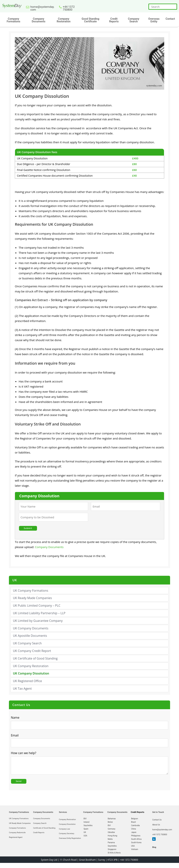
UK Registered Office (27, 680)
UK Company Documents (31, 627)
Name (15, 716)
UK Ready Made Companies (32, 597)
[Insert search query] (163, 7)
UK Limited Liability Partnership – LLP (39, 612)
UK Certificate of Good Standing (35, 657)
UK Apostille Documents (30, 635)
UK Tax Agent (22, 687)
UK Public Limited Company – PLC (37, 604)
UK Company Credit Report (32, 649)
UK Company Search (27, 642)
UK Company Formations (31, 589)
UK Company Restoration (31, 665)
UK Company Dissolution (31, 672)
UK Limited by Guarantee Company (38, 619)
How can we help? (24, 752)
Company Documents (49, 546)
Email (16, 734)
